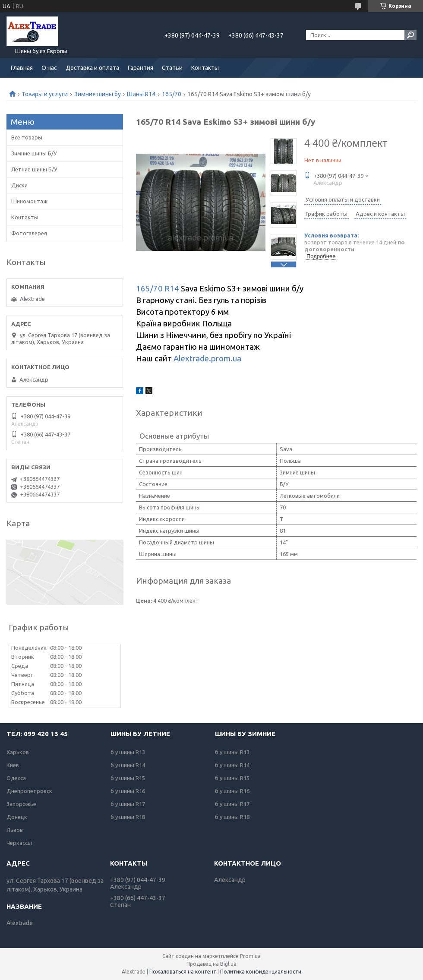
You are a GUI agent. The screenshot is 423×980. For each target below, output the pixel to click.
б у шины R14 (128, 765)
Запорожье (21, 804)
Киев (13, 765)
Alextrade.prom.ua (207, 359)
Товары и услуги (45, 94)
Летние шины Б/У (34, 169)
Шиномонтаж (29, 201)
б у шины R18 (128, 817)
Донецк (17, 817)
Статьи (172, 68)
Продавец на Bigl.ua (211, 964)
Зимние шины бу (98, 94)
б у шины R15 (128, 778)
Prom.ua (250, 956)
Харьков (18, 752)
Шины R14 (141, 94)
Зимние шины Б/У (34, 153)
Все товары (27, 137)
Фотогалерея (29, 233)
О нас (49, 68)
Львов (15, 830)
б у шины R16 (128, 791)
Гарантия (140, 68)
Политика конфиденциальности (261, 972)
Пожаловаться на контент (183, 972)
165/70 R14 (158, 289)
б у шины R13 (128, 752)
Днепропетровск (29, 791)
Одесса (16, 778)
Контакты (205, 68)
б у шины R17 (128, 804)
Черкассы (19, 843)
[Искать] (410, 35)
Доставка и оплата (92, 68)
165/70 (172, 94)
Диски (19, 185)
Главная (22, 68)
